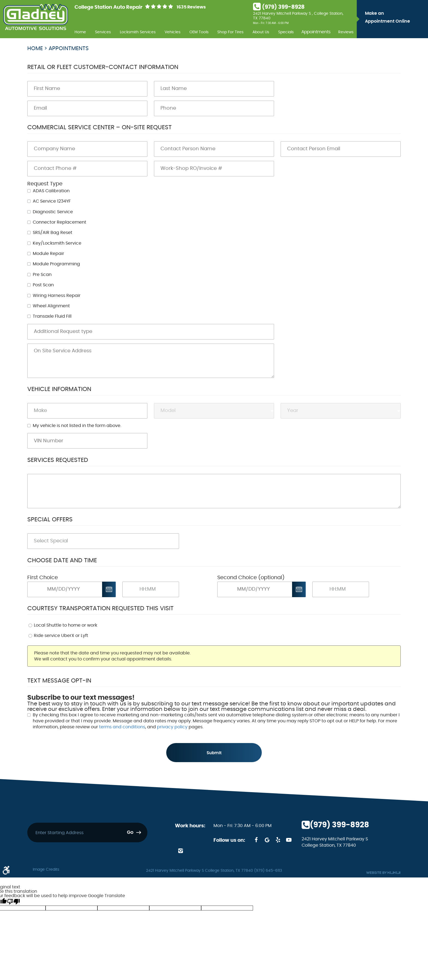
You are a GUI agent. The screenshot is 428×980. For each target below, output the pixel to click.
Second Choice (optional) (251, 578)
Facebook (256, 840)
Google (267, 840)
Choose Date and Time (62, 560)
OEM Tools (199, 32)
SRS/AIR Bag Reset (53, 233)
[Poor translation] (13, 902)
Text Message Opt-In (59, 681)
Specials (286, 32)
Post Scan (43, 285)
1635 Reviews (191, 7)
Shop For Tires (230, 32)
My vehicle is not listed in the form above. (77, 426)
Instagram (180, 851)
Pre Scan (42, 275)
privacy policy (172, 727)
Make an (395, 18)
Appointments (316, 32)
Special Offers (50, 519)
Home (80, 32)
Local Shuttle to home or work (66, 625)
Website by (383, 873)
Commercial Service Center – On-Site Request (99, 127)
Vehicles (173, 32)
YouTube (289, 840)
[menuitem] (80, 31)
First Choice (43, 578)
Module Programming (56, 264)
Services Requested (58, 460)
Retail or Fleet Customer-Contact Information (103, 67)
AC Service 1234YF (52, 201)
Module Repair (48, 254)
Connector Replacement (60, 222)
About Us (261, 32)
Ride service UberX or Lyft (61, 636)
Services (103, 32)
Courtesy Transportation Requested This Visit (100, 608)
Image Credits (46, 870)
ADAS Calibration (51, 191)
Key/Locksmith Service (57, 243)
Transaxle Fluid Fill (52, 316)
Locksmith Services (138, 32)
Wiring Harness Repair (57, 296)
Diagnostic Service (53, 212)
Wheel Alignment (51, 306)
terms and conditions (122, 727)
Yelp (278, 840)
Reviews (346, 32)
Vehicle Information (59, 389)
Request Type (45, 184)
